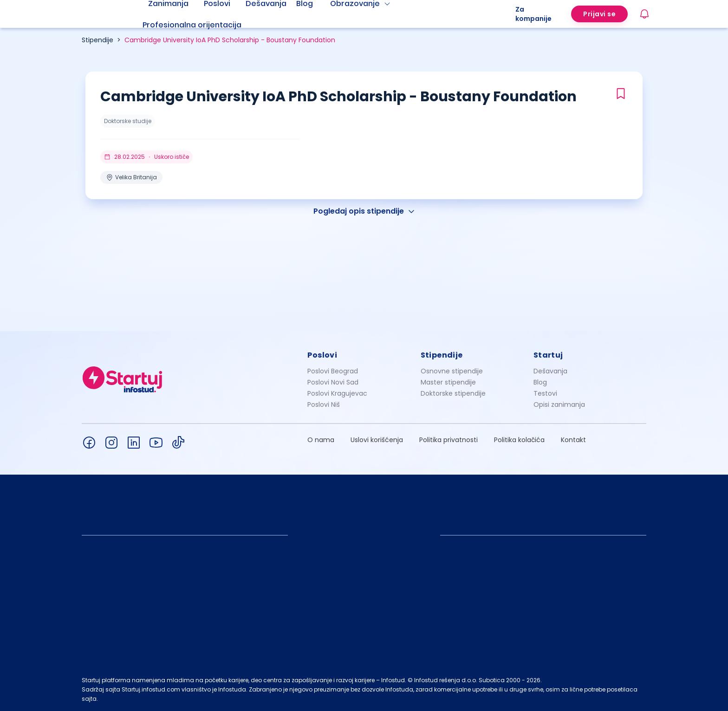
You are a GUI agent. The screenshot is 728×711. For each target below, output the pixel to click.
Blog (540, 382)
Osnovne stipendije (452, 371)
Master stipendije (448, 382)
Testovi (545, 393)
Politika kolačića (519, 440)
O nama (321, 440)
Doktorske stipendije (453, 393)
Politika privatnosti (448, 440)
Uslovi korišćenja (377, 440)
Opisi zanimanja (559, 404)
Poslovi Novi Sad (333, 382)
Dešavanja (550, 371)
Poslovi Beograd (333, 371)
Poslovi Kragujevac (337, 393)
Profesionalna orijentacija (192, 25)
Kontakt (573, 440)
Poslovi (322, 355)
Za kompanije (533, 14)
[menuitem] (203, 25)
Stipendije (97, 40)
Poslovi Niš (324, 404)
